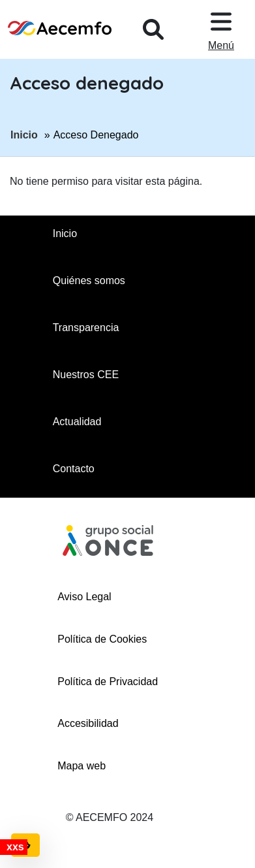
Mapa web (82, 766)
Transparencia (86, 328)
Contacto (74, 469)
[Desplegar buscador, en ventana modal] (153, 29)
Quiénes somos (89, 281)
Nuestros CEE (86, 375)
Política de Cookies (102, 639)
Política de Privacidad (108, 682)
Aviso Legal (84, 597)
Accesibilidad (88, 723)
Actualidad (77, 422)
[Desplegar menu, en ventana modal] (221, 29)
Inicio (24, 134)
